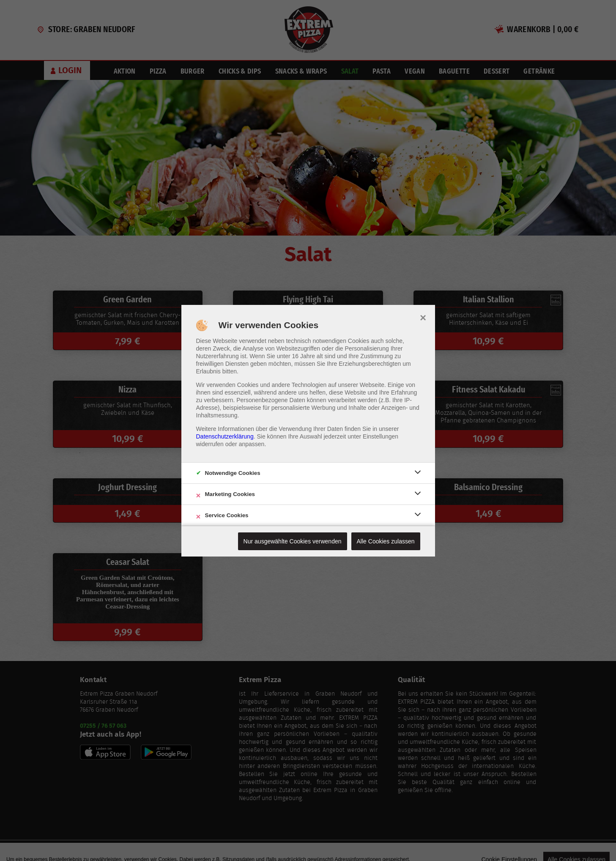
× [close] (423, 317)
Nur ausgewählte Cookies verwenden (293, 541)
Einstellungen (381, 436)
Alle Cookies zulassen (386, 541)
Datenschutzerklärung (225, 436)
